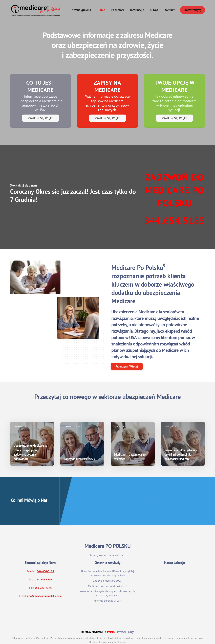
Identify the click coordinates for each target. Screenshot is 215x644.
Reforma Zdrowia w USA (107, 591)
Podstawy (118, 10)
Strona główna (81, 10)
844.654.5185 (175, 220)
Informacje (137, 10)
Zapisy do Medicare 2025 (79, 449)
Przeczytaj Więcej (127, 356)
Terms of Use (116, 545)
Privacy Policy (125, 622)
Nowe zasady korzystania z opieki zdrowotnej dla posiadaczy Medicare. (181, 444)
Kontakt (169, 10)
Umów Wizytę (192, 10)
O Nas (154, 10)
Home (101, 10)
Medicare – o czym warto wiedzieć (107, 576)
